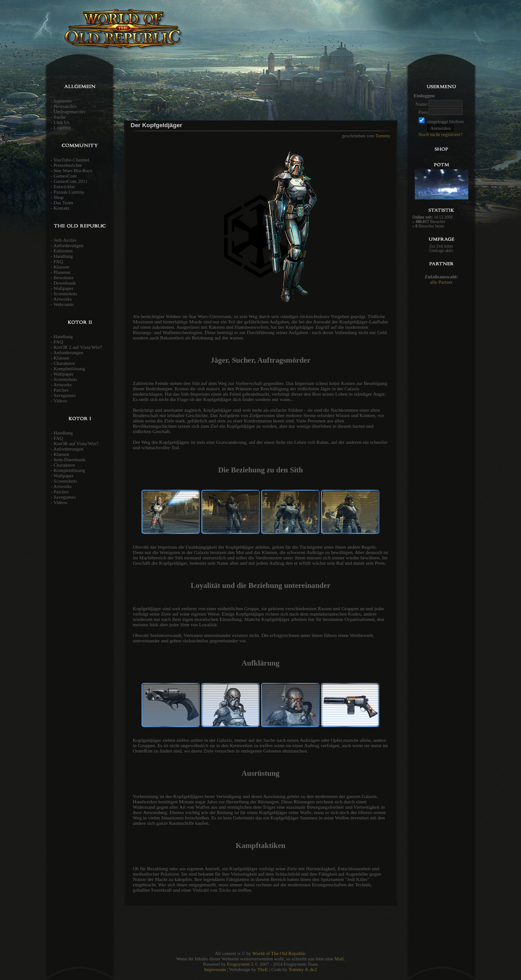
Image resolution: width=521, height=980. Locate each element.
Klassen (61, 267)
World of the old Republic (151, 33)
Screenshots (65, 294)
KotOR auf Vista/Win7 (76, 443)
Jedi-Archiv (65, 240)
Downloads (65, 283)
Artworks (63, 299)
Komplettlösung (69, 368)
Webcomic (64, 304)
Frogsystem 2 (240, 964)
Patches (61, 390)
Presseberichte (68, 165)
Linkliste (62, 128)
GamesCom (65, 176)
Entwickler (64, 186)
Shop (59, 197)
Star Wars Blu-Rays (73, 170)
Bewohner (64, 277)
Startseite (63, 101)
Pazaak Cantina (69, 192)
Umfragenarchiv (70, 112)
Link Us (62, 122)
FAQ (58, 261)
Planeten (62, 272)
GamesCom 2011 (71, 181)
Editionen (63, 251)
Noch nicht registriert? (440, 134)
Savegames (65, 395)
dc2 (313, 969)
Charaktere (64, 363)
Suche (60, 117)
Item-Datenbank (69, 459)
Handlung (63, 256)
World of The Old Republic (279, 953)
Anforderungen (68, 245)
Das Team (63, 203)
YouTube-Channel (71, 160)
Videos (60, 401)
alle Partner (441, 282)
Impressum (215, 969)
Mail (339, 959)
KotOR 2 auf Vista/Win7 (78, 347)
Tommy (383, 136)
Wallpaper (64, 288)
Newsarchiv (65, 106)
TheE (263, 969)
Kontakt (61, 208)
